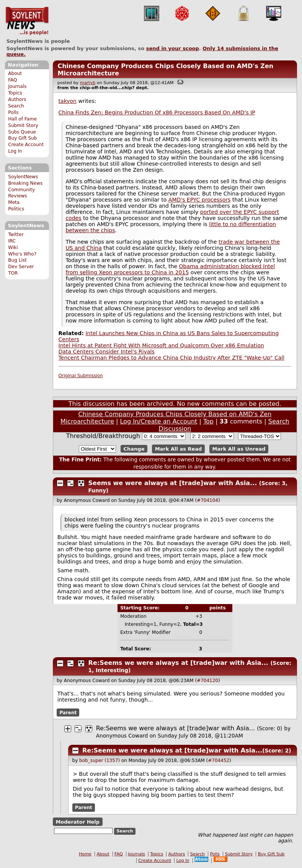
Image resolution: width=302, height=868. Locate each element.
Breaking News (25, 183)
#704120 (207, 681)
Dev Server (21, 267)
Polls (13, 112)
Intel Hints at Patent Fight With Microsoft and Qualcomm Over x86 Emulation (161, 345)
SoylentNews (27, 21)
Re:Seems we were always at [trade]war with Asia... (178, 663)
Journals (17, 86)
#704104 (207, 500)
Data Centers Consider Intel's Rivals (107, 352)
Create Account (26, 145)
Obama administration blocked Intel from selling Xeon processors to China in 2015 (170, 269)
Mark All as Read (179, 449)
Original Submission (81, 376)
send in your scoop (173, 48)
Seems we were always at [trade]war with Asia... (173, 483)
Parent (68, 712)
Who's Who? (22, 254)
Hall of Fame (22, 119)
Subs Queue (22, 132)
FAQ (12, 80)
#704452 (219, 761)
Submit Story (23, 125)
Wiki (13, 248)
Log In (15, 151)
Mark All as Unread (239, 449)
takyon (68, 101)
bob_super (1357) (100, 761)
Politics (16, 209)
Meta (14, 202)
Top (208, 421)
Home (85, 854)
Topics (15, 93)
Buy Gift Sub (22, 138)
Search (16, 106)
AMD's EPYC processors (199, 200)
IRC (12, 241)
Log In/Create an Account (159, 421)
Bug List (17, 260)
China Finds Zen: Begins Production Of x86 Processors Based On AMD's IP (157, 112)
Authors (17, 99)
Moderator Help (78, 822)
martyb (88, 83)
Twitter (16, 235)
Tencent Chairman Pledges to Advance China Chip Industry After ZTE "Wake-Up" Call (172, 358)
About (15, 73)
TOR (13, 273)
